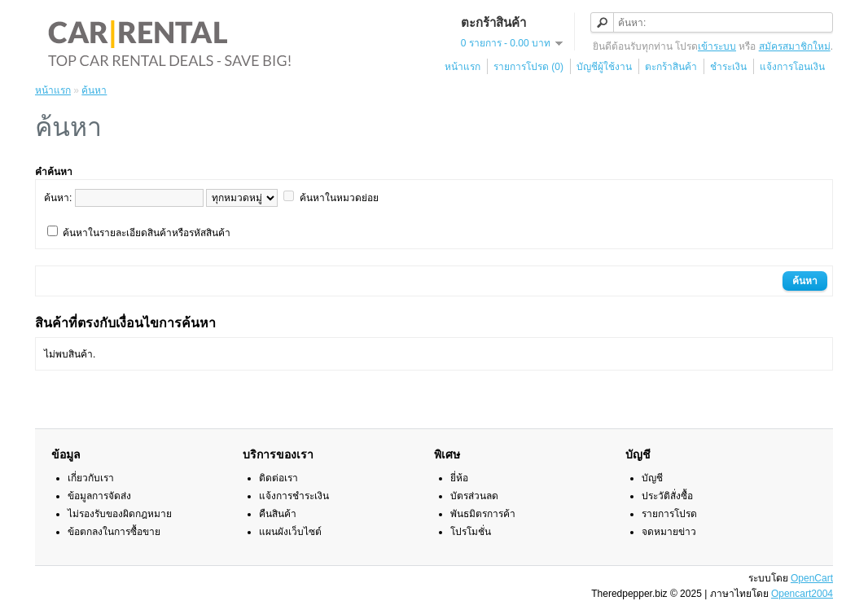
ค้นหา (94, 90)
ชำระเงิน (728, 67)
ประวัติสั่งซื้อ (667, 496)
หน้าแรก (462, 67)
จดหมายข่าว (669, 532)
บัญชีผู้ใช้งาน (604, 67)
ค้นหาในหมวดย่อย (339, 198)
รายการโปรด (669, 514)
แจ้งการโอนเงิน (792, 67)
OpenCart (812, 578)
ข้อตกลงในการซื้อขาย (114, 532)
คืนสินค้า (278, 514)
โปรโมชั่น (471, 532)
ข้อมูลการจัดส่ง (99, 496)
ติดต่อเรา (278, 478)
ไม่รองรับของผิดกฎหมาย (120, 514)
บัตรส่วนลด (474, 496)
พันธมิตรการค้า (483, 514)
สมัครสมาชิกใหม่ (795, 46)
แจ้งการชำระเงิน (294, 496)
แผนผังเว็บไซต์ (290, 532)
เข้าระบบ (717, 46)
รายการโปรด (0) (528, 67)
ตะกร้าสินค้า (671, 67)
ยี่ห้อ (459, 478)
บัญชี (652, 478)
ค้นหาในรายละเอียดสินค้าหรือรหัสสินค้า (147, 233)
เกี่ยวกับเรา (91, 478)
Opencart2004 (802, 594)
